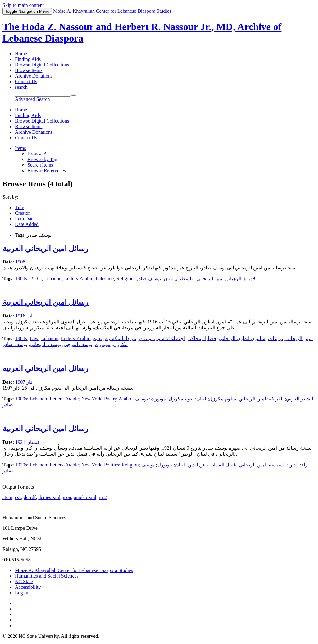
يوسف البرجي (78, 344)
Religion (125, 279)
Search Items (40, 165)
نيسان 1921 (27, 442)
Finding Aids (28, 59)
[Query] (42, 93)
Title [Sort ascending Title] (20, 207)
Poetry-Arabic (118, 399)
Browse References (47, 171)
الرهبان (234, 279)
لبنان (169, 279)
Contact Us (26, 81)
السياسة (277, 465)
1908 (20, 262)
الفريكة (276, 399)
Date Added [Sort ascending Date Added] (27, 224)
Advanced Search (32, 99)
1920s (21, 465)
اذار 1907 (24, 382)
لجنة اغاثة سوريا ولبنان (162, 338)
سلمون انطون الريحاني (242, 338)
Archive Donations (34, 76)
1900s (21, 279)
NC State (24, 581)
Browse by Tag (42, 159)
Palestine (105, 279)
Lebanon (53, 279)
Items (20, 148)
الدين (294, 465)
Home (21, 54)
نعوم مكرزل (181, 399)
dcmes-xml (49, 497)
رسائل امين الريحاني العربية (45, 249)
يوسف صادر (148, 279)
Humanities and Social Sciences (47, 576)
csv (18, 497)
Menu (27, 11)
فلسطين (185, 279)
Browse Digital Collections (42, 65)
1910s (35, 279)
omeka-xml (85, 497)
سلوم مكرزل (223, 399)
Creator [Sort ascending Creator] (22, 213)
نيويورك (102, 344)
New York (91, 399)
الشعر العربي (300, 399)
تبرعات (275, 338)
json (67, 497)
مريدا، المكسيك (120, 338)
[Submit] (74, 95)
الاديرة (250, 279)
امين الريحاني (210, 279)
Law (34, 338)
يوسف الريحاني (45, 344)
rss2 (103, 497)
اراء (305, 465)
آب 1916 (24, 316)
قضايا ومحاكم (202, 338)
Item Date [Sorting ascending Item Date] (25, 219)
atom (7, 497)
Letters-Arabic (79, 279)
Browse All (39, 154)
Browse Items (29, 70)
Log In (22, 593)
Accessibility (28, 587)
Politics (111, 465)
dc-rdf (30, 497)
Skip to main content (23, 5)
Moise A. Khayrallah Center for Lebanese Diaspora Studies (74, 570)
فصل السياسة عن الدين (212, 465)
